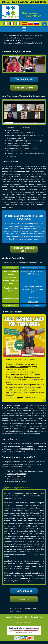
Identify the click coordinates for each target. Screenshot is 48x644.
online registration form (11, 446)
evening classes (8, 207)
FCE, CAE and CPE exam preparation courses (25, 471)
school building (13, 226)
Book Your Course (24, 88)
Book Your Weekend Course (24, 249)
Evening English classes (16, 474)
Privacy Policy (37, 617)
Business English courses (17, 481)
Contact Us (24, 599)
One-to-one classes (15, 479)
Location (9, 617)
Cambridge (14, 374)
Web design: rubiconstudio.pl (36, 643)
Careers (19, 623)
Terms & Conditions (22, 617)
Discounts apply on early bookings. (27, 239)
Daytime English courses (17, 476)
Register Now (33, 302)
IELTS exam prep (26, 374)
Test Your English (24, 79)
